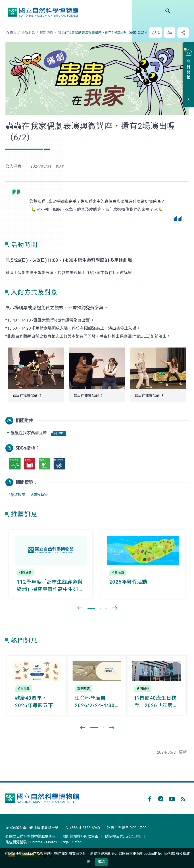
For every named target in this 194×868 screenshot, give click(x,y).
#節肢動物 (39, 495)
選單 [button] (183, 11)
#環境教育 (17, 495)
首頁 (13, 33)
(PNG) (59, 434)
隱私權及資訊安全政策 (123, 836)
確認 (101, 862)
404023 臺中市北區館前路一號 (32, 828)
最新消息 (28, 33)
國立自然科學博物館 (43, 12)
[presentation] (80, 608)
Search (168, 11)
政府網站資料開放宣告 (80, 836)
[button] (154, 33)
